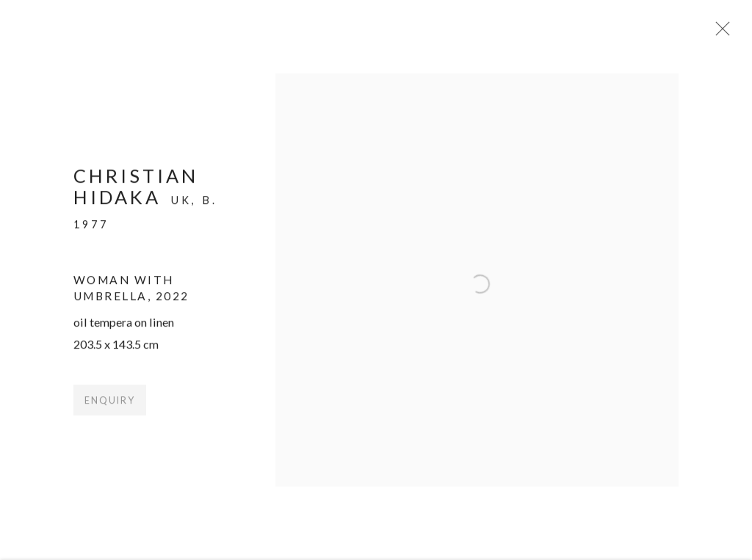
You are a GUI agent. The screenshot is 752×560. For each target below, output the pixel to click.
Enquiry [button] (110, 407)
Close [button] (726, 33)
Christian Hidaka (136, 192)
